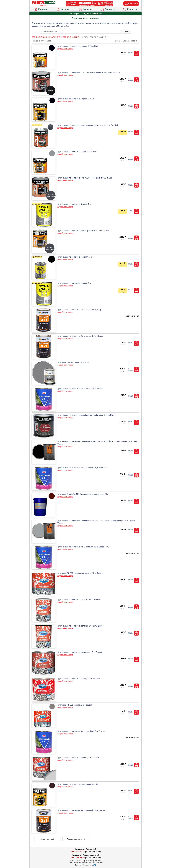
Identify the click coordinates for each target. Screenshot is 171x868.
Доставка (108, 9)
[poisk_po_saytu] (81, 32)
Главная (41, 9)
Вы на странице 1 (47, 839)
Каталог (63, 9)
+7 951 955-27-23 (77, 858)
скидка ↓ (135, 41)
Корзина (85, 9)
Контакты (130, 9)
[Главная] (44, 3)
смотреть (98, 14)
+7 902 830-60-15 (77, 852)
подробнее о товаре (65, 49)
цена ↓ (126, 41)
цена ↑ (118, 41)
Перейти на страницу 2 (76, 839)
